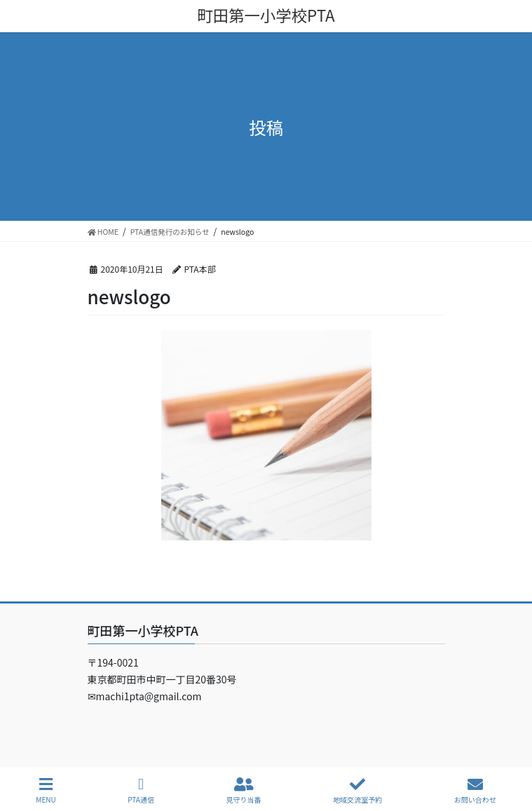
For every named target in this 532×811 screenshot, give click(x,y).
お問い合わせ (475, 790)
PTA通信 (141, 790)
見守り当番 (244, 790)
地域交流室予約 (357, 790)
